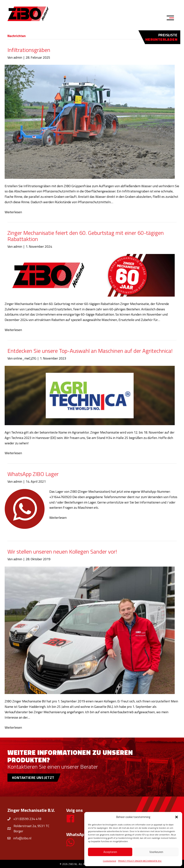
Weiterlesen (13, 212)
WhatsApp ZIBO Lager (33, 474)
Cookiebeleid (109, 861)
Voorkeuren (156, 852)
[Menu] (172, 18)
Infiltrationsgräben (29, 50)
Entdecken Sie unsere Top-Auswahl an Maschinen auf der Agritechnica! (90, 351)
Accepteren (110, 852)
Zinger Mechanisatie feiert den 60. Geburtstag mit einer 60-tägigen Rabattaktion (86, 236)
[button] (177, 817)
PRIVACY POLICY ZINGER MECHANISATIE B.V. (140, 861)
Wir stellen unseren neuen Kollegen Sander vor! (62, 552)
